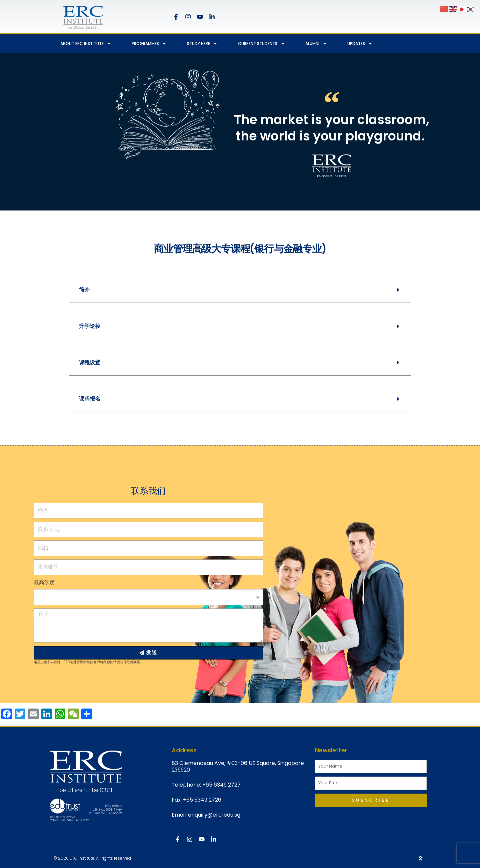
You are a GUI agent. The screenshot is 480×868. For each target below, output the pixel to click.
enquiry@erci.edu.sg (214, 815)
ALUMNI (316, 44)
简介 (84, 290)
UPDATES (360, 44)
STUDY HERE (202, 44)
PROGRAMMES (149, 44)
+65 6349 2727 (221, 785)
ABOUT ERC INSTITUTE (86, 44)
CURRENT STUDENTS (261, 44)
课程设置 (90, 362)
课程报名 (90, 399)
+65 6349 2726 (202, 800)
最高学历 (44, 582)
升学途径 (90, 326)
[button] (240, 290)
